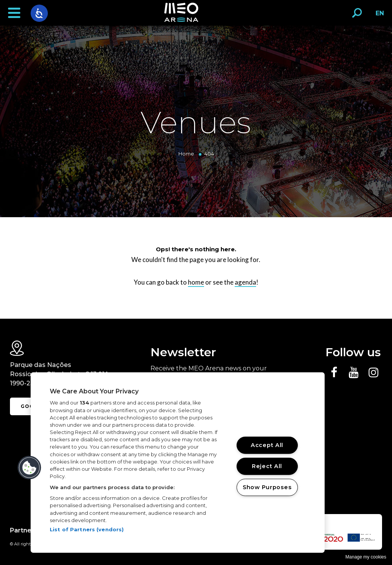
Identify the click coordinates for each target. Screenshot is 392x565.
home (196, 282)
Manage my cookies (366, 557)
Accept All (267, 445)
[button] (14, 13)
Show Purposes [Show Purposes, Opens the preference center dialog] (267, 487)
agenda (245, 282)
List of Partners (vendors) (87, 529)
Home (186, 154)
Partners (24, 530)
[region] (178, 463)
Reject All (267, 466)
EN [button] (378, 16)
